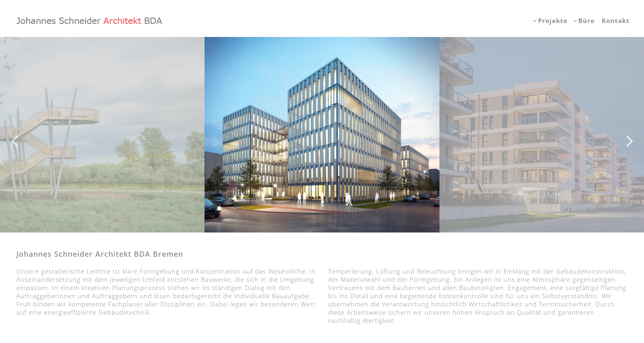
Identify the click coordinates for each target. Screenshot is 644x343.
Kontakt (616, 21)
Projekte (553, 21)
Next (630, 135)
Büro (586, 21)
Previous (14, 135)
